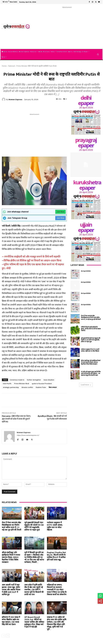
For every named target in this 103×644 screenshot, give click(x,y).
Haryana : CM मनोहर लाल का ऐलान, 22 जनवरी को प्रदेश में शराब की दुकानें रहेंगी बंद (16, 419)
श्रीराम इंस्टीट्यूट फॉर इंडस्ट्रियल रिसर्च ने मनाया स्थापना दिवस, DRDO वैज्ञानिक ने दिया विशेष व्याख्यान (11, 557)
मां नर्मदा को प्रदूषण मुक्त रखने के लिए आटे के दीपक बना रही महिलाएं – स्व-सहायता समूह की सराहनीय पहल (91, 373)
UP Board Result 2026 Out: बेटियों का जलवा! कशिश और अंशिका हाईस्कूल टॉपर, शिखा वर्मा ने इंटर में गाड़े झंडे (34, 622)
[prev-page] (4, 636)
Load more (86, 385)
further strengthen (34, 380)
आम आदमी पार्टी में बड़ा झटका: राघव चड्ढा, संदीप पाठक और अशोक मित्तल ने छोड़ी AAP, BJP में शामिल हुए (11, 590)
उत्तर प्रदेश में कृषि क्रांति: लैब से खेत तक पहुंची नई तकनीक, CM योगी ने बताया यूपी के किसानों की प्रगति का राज (34, 590)
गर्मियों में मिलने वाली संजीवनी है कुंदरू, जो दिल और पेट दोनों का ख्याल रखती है (91, 329)
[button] (98, 54)
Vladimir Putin (41, 387)
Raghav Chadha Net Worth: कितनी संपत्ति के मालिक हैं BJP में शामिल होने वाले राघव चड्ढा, (56, 556)
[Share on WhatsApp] (100, 596)
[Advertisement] (68, 28)
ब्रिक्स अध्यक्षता (53, 387)
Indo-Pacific (7, 384)
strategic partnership (11, 387)
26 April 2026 (86, 108)
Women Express (15, 99)
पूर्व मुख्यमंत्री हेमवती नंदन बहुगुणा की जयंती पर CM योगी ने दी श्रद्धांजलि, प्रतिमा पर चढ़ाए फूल (34, 526)
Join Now (60, 212)
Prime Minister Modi (22, 384)
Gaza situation (49, 380)
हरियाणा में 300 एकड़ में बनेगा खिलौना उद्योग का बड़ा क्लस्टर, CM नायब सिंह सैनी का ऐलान (11, 621)
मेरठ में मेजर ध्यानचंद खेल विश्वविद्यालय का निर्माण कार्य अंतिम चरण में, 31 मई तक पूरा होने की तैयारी (12, 526)
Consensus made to (17, 380)
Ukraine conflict (27, 387)
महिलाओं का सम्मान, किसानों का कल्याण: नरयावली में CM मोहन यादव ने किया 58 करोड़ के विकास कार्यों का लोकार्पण (57, 590)
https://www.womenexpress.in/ (28, 435)
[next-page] (8, 636)
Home (4, 66)
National (12, 66)
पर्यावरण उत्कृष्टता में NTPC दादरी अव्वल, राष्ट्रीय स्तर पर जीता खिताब (55, 526)
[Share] (100, 601)
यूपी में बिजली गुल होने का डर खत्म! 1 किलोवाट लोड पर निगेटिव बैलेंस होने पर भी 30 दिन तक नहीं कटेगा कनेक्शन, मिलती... (34, 557)
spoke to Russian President (42, 384)
